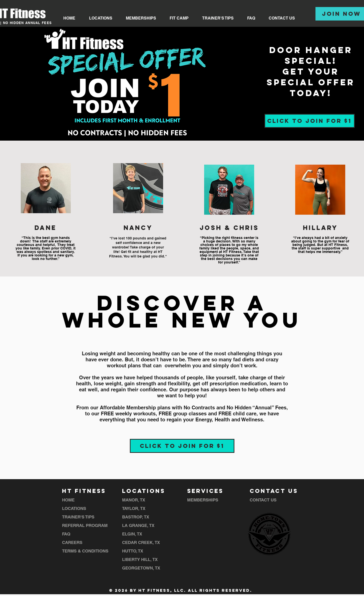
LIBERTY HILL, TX (140, 559)
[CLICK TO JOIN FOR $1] (310, 121)
